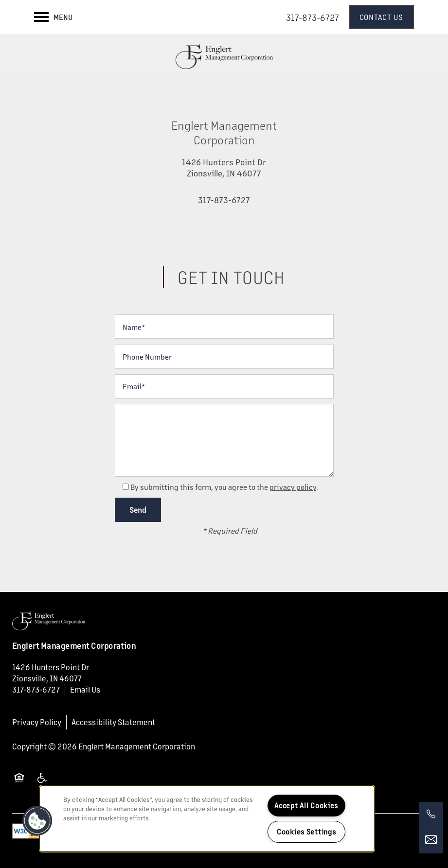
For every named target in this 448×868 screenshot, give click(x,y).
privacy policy (293, 487)
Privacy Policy (37, 722)
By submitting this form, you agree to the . (224, 487)
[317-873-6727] (431, 814)
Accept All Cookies (306, 805)
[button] (382, 17)
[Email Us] (431, 840)
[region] (207, 819)
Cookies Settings (306, 832)
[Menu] (54, 17)
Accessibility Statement (113, 722)
